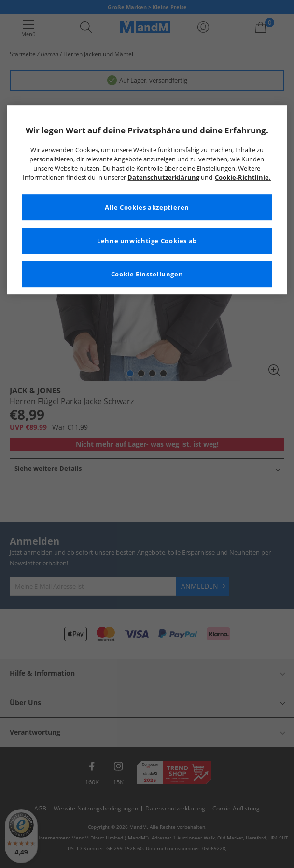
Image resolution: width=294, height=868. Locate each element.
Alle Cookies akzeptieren (147, 208)
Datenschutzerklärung (163, 178)
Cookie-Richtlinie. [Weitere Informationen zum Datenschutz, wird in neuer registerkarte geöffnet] (243, 178)
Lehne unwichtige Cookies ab (147, 241)
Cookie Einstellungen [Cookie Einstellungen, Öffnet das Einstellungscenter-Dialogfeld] (147, 274)
